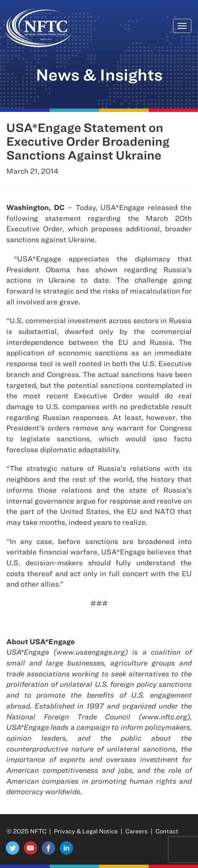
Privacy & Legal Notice (86, 831)
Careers (137, 831)
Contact (167, 831)
